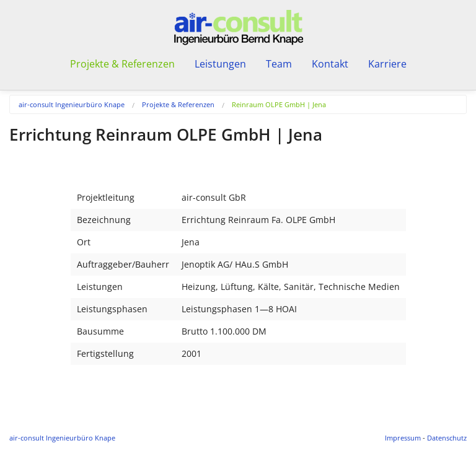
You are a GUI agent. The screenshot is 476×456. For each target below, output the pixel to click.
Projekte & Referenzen (178, 104)
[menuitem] (80, 104)
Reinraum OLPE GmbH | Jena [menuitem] (279, 104)
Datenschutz (447, 438)
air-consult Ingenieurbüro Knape (72, 104)
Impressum (403, 438)
